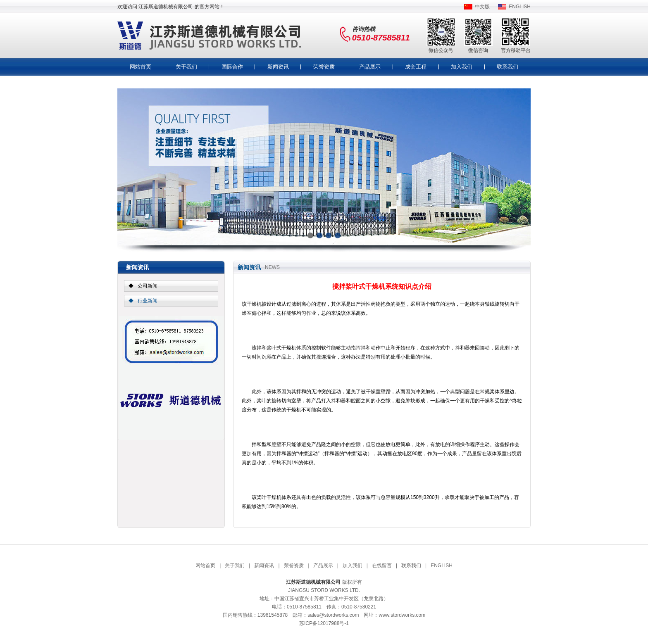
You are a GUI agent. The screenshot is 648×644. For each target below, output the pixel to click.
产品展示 (370, 67)
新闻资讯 (278, 67)
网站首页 (141, 67)
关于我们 (186, 67)
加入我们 (462, 67)
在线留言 (382, 566)
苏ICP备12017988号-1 (324, 623)
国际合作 (232, 67)
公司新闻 (148, 286)
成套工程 (416, 67)
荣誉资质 (324, 67)
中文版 (482, 7)
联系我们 (507, 67)
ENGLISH (520, 7)
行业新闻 (148, 301)
